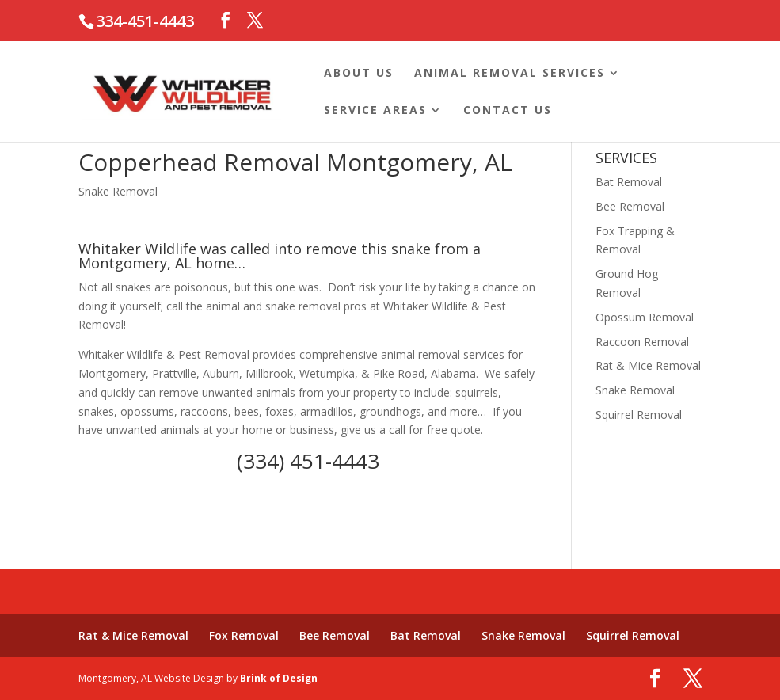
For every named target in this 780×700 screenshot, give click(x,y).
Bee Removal (630, 206)
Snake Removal (118, 191)
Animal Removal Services (510, 74)
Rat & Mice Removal (648, 365)
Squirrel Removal (639, 415)
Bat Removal (629, 182)
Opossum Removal (645, 317)
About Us (359, 74)
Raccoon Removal (642, 342)
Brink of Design (279, 678)
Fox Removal (244, 635)
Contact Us (508, 111)
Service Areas (375, 111)
